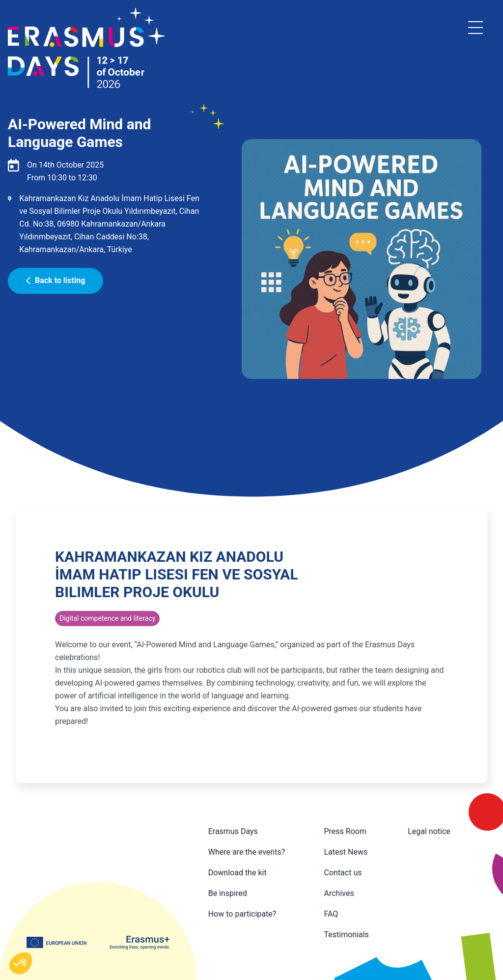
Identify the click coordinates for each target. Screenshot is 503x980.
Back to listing (56, 280)
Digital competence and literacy (107, 618)
